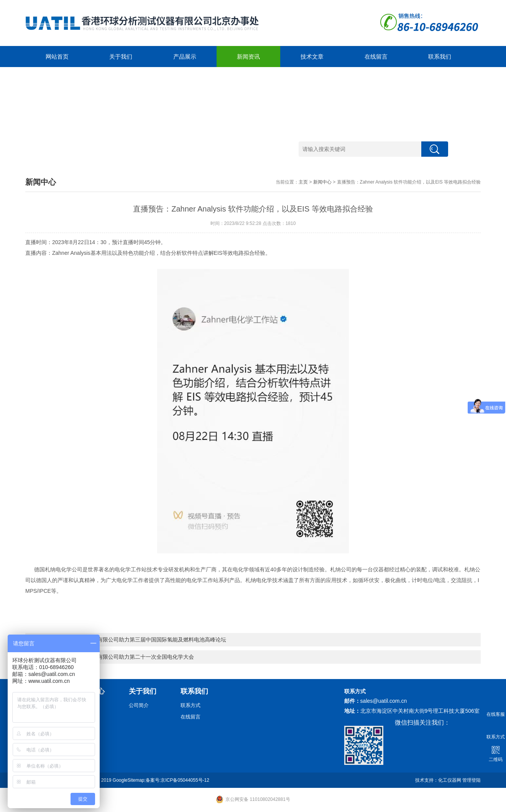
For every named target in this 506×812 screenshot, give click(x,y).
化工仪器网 (450, 780)
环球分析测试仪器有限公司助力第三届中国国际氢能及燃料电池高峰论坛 (140, 640)
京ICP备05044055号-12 (185, 780)
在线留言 (376, 57)
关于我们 (121, 57)
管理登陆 (472, 780)
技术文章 (312, 57)
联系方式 (191, 705)
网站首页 (57, 57)
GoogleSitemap (129, 780)
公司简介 (139, 705)
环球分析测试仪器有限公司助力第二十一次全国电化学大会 (124, 657)
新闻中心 (322, 182)
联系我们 (440, 57)
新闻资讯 (248, 57)
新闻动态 (87, 705)
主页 (303, 182)
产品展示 (185, 57)
